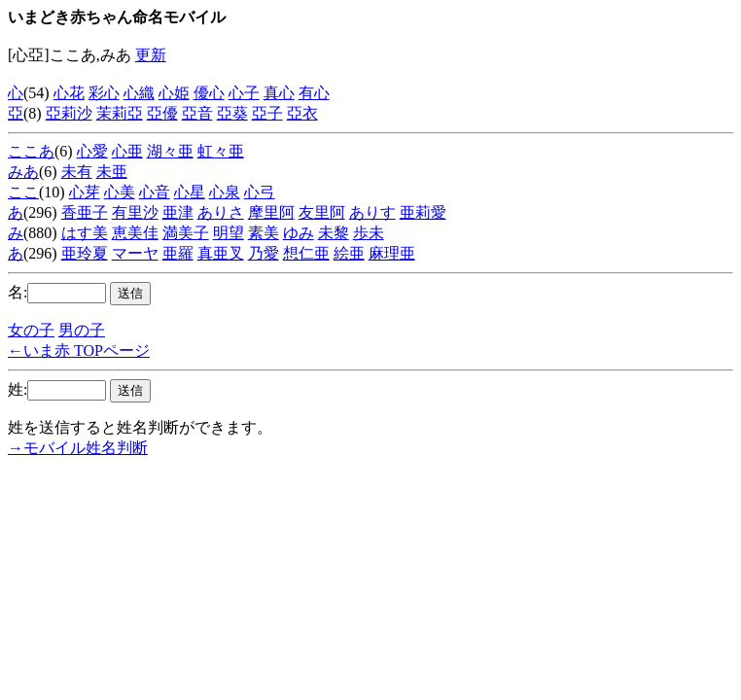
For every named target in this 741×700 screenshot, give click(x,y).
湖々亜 (170, 151)
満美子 (186, 233)
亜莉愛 (423, 212)
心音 (155, 192)
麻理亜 (392, 253)
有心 (314, 93)
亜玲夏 (85, 253)
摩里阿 (271, 212)
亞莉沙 (69, 113)
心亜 (127, 151)
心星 (190, 192)
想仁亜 (306, 253)
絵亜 (349, 253)
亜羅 (178, 253)
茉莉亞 (120, 113)
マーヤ (135, 253)
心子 (244, 93)
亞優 (162, 113)
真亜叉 (221, 253)
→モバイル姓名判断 (78, 448)
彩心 (104, 93)
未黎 (334, 233)
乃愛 (264, 253)
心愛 (92, 151)
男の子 (82, 330)
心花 (69, 93)
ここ (23, 192)
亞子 (267, 113)
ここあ (31, 151)
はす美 (85, 233)
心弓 (260, 192)
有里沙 (135, 212)
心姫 (174, 93)
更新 (151, 55)
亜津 (178, 212)
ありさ (221, 212)
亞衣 (302, 113)
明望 (229, 233)
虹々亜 (221, 151)
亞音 (197, 113)
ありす (372, 212)
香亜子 (85, 212)
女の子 (31, 330)
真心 (279, 93)
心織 (139, 93)
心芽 (85, 192)
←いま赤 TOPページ (79, 350)
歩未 (369, 233)
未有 (77, 172)
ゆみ (299, 233)
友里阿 (322, 212)
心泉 (225, 192)
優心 (209, 93)
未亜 (112, 172)
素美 (264, 233)
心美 (120, 192)
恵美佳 (135, 233)
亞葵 (232, 113)
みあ (23, 172)
